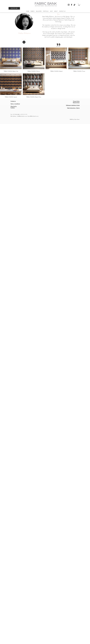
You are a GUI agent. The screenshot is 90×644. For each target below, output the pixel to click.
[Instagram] (69, 5)
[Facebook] (72, 5)
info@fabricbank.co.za (22, 116)
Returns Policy (76, 103)
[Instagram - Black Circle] (24, 42)
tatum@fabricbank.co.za (33, 116)
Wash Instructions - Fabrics (73, 108)
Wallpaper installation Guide (73, 105)
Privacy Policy (76, 101)
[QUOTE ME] (14, 8)
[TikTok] (74, 5)
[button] (79, 5)
